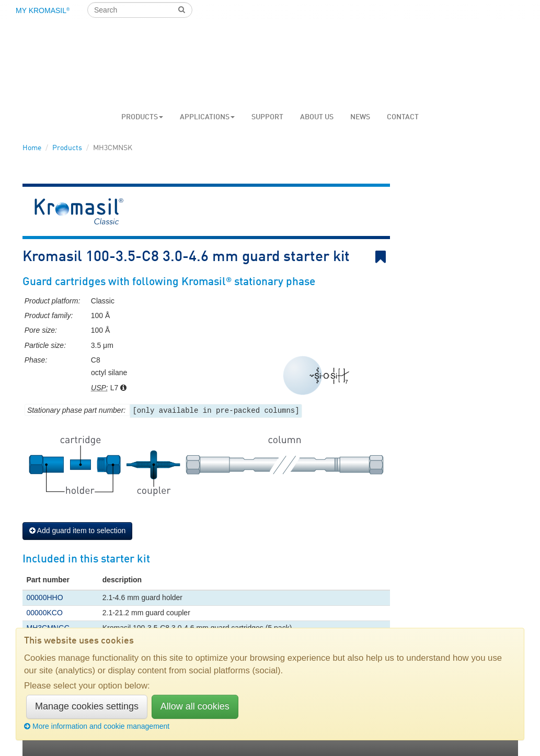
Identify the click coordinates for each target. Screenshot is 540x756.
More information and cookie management (97, 726)
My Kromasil (43, 10)
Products (142, 117)
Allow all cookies (195, 706)
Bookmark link (383, 257)
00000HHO (45, 597)
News (360, 117)
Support (267, 117)
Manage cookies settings (87, 706)
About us (317, 117)
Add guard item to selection (78, 531)
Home (32, 148)
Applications (207, 117)
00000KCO (45, 613)
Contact (403, 117)
